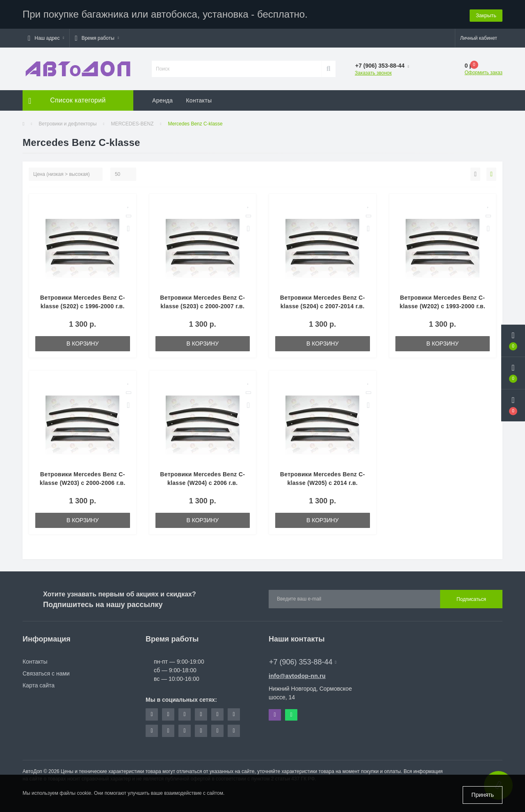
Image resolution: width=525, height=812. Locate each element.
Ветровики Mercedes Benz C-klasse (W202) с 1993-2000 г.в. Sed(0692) (442, 306)
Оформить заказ (484, 73)
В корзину (83, 343)
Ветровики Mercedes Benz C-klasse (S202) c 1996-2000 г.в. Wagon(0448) (83, 306)
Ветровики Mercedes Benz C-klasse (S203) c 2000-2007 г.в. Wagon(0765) (202, 306)
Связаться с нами (46, 673)
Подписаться (471, 599)
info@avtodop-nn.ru (297, 676)
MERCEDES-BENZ (132, 124)
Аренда (162, 100)
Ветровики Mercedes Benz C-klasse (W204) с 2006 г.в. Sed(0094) (202, 483)
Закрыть (486, 14)
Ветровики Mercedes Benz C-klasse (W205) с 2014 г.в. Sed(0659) (323, 483)
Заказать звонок (373, 73)
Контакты (199, 100)
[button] (46, 38)
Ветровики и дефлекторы (67, 124)
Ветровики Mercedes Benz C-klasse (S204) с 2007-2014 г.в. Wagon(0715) (323, 306)
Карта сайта (39, 685)
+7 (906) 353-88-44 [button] (303, 662)
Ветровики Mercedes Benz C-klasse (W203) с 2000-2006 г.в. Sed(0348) (83, 483)
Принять (483, 795)
